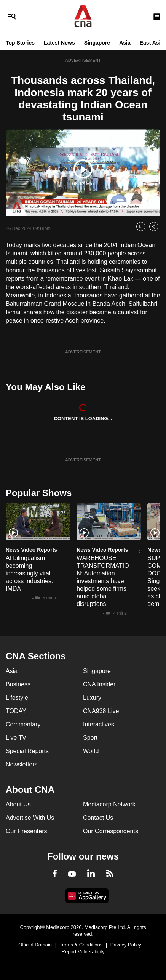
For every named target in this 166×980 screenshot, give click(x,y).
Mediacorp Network (109, 804)
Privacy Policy (126, 945)
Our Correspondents (111, 831)
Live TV (16, 738)
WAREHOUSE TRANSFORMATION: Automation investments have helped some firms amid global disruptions (103, 581)
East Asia (152, 43)
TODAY (16, 711)
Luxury (92, 698)
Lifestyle (17, 698)
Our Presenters (26, 831)
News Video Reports (31, 550)
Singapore (97, 43)
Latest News (59, 43)
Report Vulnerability (83, 952)
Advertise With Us (30, 818)
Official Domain (35, 945)
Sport (90, 738)
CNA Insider (99, 684)
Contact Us (98, 818)
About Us (18, 804)
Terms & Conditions (81, 945)
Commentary (23, 724)
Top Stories (20, 43)
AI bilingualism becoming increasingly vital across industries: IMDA (30, 573)
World (91, 751)
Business (18, 684)
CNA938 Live (101, 711)
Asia (125, 43)
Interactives (99, 724)
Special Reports (27, 751)
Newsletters (22, 764)
